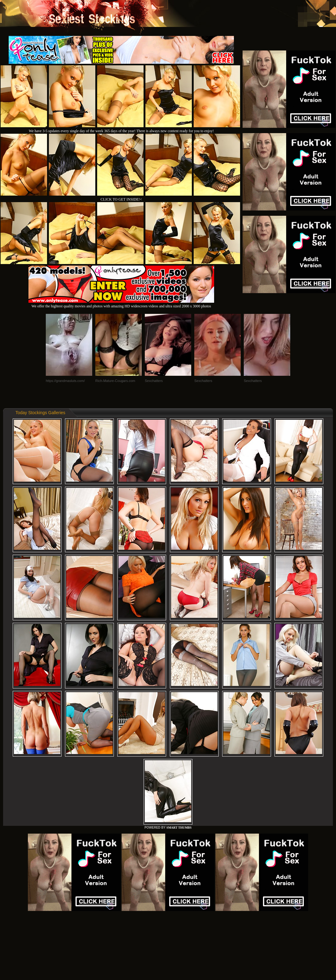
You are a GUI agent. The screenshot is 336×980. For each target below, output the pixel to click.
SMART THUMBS (179, 828)
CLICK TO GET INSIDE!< (121, 199)
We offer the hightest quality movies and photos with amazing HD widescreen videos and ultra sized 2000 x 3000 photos (121, 304)
